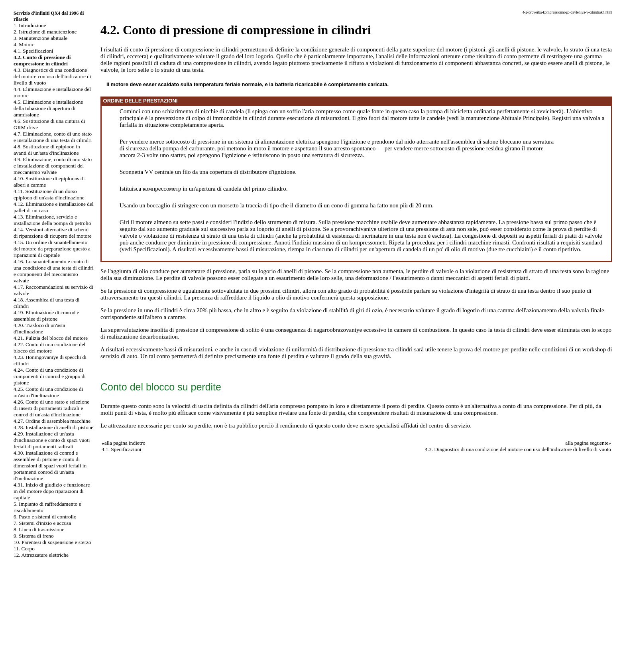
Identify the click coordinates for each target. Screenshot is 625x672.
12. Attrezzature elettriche (41, 555)
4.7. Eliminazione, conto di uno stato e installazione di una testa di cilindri (53, 137)
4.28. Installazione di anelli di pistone (53, 427)
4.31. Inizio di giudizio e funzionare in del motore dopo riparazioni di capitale (52, 491)
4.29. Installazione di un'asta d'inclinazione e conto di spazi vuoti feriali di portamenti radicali (52, 440)
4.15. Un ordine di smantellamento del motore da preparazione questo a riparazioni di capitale (52, 249)
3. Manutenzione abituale (40, 38)
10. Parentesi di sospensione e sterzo (52, 542)
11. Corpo (24, 549)
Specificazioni (151, 249)
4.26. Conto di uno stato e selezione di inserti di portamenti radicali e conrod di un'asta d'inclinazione (51, 408)
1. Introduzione (30, 25)
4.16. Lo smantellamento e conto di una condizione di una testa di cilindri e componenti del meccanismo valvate (54, 271)
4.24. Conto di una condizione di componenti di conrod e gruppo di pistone (50, 376)
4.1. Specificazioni (33, 51)
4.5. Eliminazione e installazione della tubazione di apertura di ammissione (48, 108)
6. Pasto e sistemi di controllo (45, 517)
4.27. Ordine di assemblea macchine (52, 421)
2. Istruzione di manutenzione (45, 32)
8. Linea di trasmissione (39, 529)
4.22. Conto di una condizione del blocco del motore (49, 348)
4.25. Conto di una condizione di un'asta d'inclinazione (48, 392)
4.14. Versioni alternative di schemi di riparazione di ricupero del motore (53, 233)
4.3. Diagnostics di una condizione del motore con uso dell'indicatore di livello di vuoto (52, 76)
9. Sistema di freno (34, 536)
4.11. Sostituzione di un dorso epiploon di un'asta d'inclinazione (49, 194)
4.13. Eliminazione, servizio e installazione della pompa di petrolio (52, 220)
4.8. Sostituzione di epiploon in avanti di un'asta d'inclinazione (47, 150)
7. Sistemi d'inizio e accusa (42, 523)
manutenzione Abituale (494, 118)
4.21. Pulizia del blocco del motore (51, 338)
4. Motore (24, 44)
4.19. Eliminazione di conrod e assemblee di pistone (46, 316)
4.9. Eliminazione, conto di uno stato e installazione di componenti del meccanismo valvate (53, 166)
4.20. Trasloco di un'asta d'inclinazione (39, 328)
